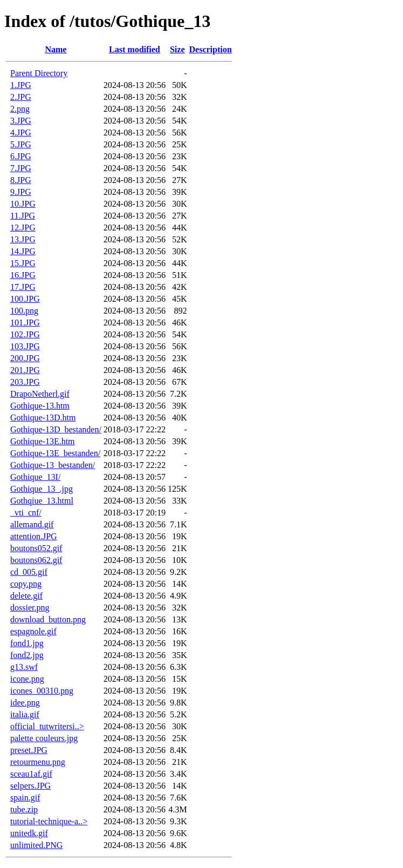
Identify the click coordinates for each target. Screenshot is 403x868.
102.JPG (25, 334)
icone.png (27, 679)
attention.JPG (34, 536)
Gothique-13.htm (40, 406)
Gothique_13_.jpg (42, 489)
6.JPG (21, 156)
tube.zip (24, 809)
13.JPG (23, 239)
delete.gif (26, 596)
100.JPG (25, 299)
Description (211, 49)
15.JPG (23, 263)
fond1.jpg (27, 643)
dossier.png (30, 608)
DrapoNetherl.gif (40, 394)
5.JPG (21, 144)
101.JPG (25, 323)
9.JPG (21, 192)
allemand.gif (32, 524)
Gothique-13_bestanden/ (53, 465)
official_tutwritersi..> (47, 726)
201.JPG (25, 370)
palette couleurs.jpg (44, 738)
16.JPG (23, 275)
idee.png (25, 703)
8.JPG (21, 180)
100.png (24, 311)
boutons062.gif (36, 560)
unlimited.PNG (36, 845)
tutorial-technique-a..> (49, 821)
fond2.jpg (27, 655)
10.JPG (23, 204)
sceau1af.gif (31, 774)
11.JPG (23, 216)
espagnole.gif (33, 631)
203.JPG (25, 382)
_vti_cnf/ (26, 513)
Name (56, 49)
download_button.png (48, 619)
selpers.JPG (30, 786)
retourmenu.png (38, 762)
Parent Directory (39, 73)
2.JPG (21, 97)
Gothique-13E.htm (43, 441)
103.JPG (25, 346)
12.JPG (23, 228)
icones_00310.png (42, 691)
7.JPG (21, 168)
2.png (20, 109)
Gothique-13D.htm (43, 418)
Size (177, 49)
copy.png (26, 584)
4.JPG (21, 133)
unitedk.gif (29, 833)
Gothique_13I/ (35, 477)
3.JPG (21, 121)
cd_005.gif (29, 572)
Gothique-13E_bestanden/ (55, 453)
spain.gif (25, 798)
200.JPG (25, 358)
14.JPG (23, 251)
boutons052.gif (36, 548)
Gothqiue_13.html (42, 501)
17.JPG (23, 287)
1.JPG (21, 85)
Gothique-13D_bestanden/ (56, 429)
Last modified (135, 49)
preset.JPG (29, 750)
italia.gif (25, 714)
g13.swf (24, 667)
